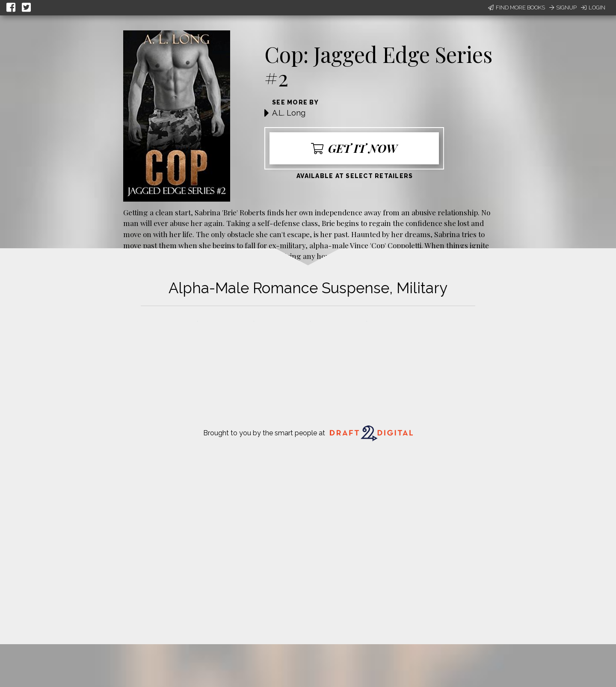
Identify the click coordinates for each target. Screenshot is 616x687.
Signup (563, 7)
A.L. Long (289, 113)
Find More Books (517, 7)
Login (593, 7)
